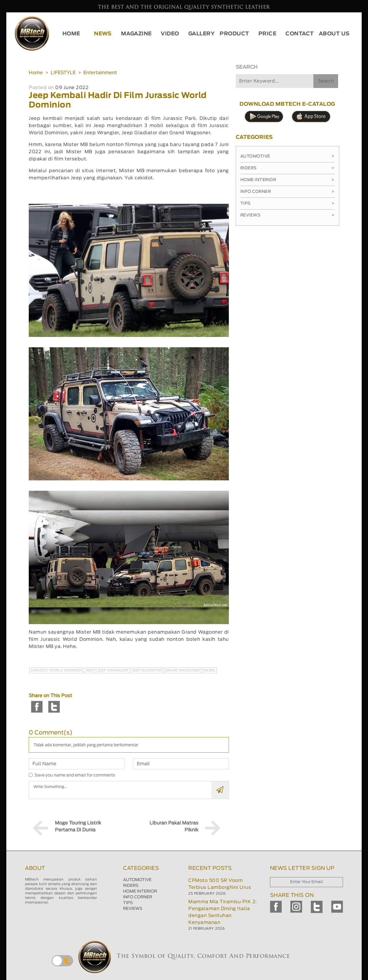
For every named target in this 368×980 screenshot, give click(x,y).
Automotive (287, 156)
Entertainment (100, 73)
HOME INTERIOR (140, 891)
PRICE (268, 34)
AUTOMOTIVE (137, 880)
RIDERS (131, 886)
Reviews (287, 215)
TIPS (128, 903)
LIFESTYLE (63, 73)
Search (326, 81)
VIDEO (170, 34)
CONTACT (300, 34)
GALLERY (202, 34)
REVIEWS (133, 909)
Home (36, 73)
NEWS (103, 34)
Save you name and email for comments (75, 775)
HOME (71, 34)
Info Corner (287, 192)
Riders (287, 168)
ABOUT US (334, 34)
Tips (287, 204)
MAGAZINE (136, 34)
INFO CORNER (138, 897)
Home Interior (287, 180)
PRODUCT (234, 34)
